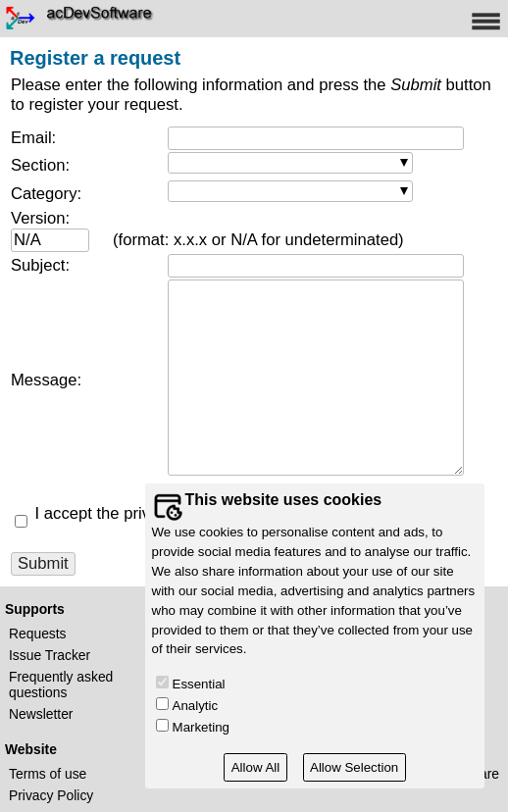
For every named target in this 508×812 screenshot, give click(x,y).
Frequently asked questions (61, 685)
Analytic (196, 706)
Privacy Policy (51, 795)
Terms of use (48, 774)
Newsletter (41, 714)
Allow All (256, 767)
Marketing (201, 727)
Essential (199, 684)
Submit (43, 563)
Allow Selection (354, 767)
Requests (38, 634)
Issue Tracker (50, 655)
